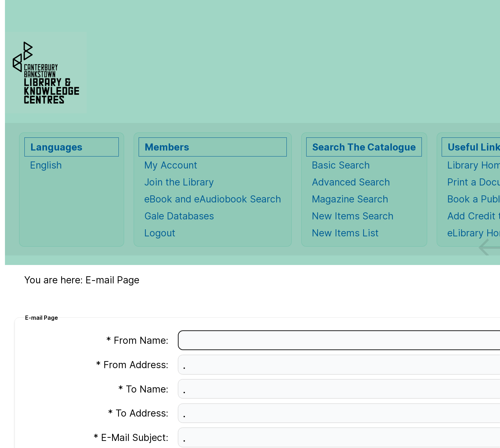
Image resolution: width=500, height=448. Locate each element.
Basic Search (341, 165)
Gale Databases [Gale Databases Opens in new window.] (179, 216)
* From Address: (132, 365)
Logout (160, 233)
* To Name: (143, 389)
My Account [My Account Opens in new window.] (171, 165)
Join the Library (179, 182)
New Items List (345, 233)
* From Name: (137, 340)
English (46, 165)
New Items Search (353, 216)
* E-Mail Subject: (131, 437)
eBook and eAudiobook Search (213, 199)
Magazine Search (350, 199)
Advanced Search (351, 182)
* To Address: (138, 413)
